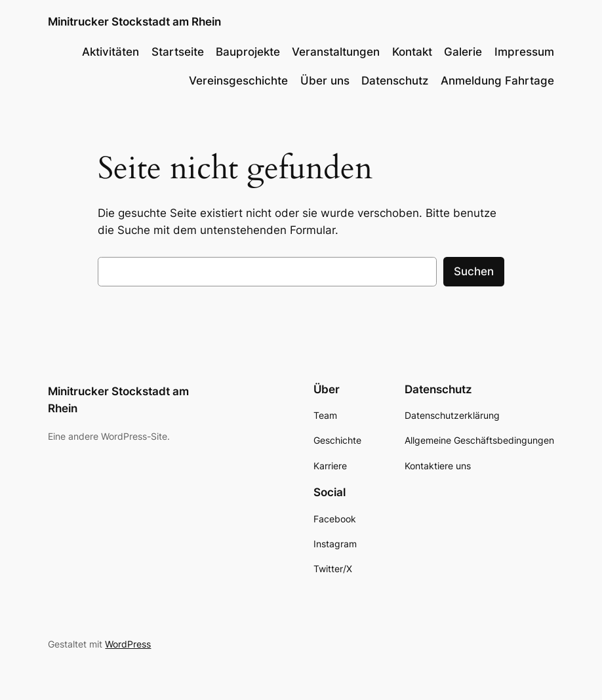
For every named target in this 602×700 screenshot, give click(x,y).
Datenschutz (395, 81)
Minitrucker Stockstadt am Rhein (134, 21)
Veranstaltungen (336, 52)
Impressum (524, 52)
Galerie (463, 52)
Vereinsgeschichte (238, 81)
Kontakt (412, 52)
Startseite (178, 52)
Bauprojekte (248, 52)
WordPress (128, 644)
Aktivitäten (110, 52)
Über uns (325, 81)
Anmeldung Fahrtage (497, 81)
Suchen (474, 271)
